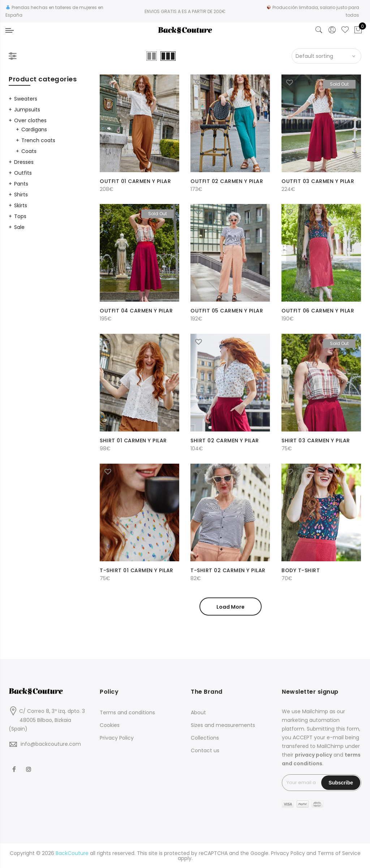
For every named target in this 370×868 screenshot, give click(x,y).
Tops (20, 216)
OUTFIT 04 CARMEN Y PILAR (136, 311)
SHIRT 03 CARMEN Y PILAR (316, 441)
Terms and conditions (127, 712)
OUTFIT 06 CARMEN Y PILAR (318, 311)
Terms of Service (339, 853)
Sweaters (26, 99)
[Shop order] (326, 56)
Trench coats (38, 140)
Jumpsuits (27, 110)
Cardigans (34, 129)
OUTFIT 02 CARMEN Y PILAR (227, 181)
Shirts (21, 195)
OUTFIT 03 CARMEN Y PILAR (318, 181)
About (198, 712)
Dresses (24, 162)
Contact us (205, 750)
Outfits (23, 173)
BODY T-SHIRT (301, 570)
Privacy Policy (117, 738)
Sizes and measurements (223, 725)
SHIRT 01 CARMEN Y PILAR (133, 441)
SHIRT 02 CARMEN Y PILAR (225, 441)
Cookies (110, 725)
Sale (19, 227)
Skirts (21, 205)
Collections (205, 738)
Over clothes (30, 120)
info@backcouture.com (51, 744)
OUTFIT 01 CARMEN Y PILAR (135, 181)
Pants (21, 184)
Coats (29, 151)
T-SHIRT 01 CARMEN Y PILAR (137, 570)
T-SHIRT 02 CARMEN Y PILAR (228, 570)
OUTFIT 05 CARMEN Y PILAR (227, 311)
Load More (231, 607)
